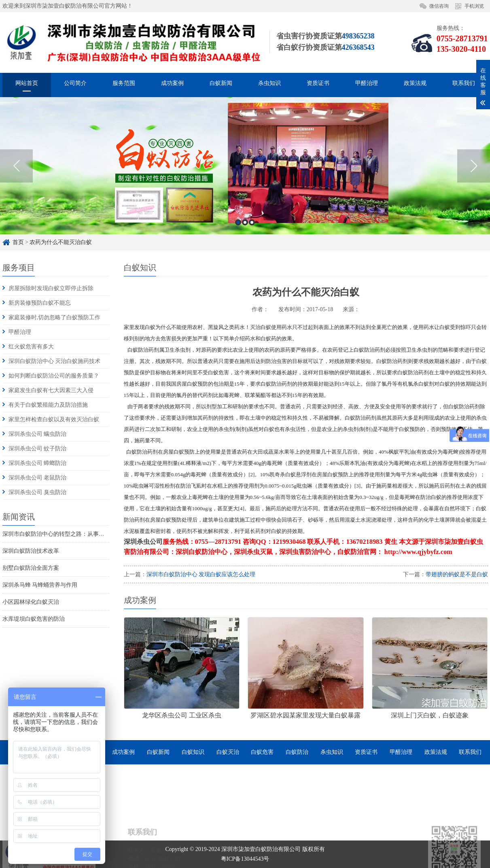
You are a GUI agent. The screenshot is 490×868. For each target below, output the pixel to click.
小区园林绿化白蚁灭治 (31, 602)
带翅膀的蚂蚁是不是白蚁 (457, 574)
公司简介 (75, 85)
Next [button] (474, 180)
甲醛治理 (367, 85)
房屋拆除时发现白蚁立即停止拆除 (51, 288)
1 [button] (238, 237)
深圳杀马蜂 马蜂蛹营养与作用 (40, 585)
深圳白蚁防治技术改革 (31, 551)
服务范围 (124, 85)
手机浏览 (474, 6)
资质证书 (318, 85)
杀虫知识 (269, 85)
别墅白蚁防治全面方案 (31, 568)
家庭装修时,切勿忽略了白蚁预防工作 (55, 317)
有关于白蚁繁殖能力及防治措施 (48, 405)
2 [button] (245, 237)
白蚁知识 (193, 752)
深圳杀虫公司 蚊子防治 (38, 449)
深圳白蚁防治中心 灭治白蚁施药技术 (55, 361)
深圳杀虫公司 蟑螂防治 (38, 463)
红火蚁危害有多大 (31, 347)
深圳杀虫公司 (143, 542)
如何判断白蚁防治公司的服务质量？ (54, 376)
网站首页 (27, 85)
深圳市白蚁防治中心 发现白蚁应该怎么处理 (201, 574)
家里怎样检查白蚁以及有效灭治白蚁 (54, 419)
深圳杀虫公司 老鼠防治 (38, 478)
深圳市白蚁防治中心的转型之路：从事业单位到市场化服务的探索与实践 (93, 534)
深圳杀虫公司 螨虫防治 (38, 434)
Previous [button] (16, 180)
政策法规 (415, 85)
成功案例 (172, 85)
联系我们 (464, 85)
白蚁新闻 (221, 85)
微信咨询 (439, 6)
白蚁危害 (262, 752)
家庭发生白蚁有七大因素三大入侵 (51, 390)
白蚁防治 (297, 752)
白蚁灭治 (228, 752)
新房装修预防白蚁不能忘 (40, 303)
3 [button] (252, 237)
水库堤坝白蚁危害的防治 (34, 619)
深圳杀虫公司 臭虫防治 (38, 492)
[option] (245, 180)
